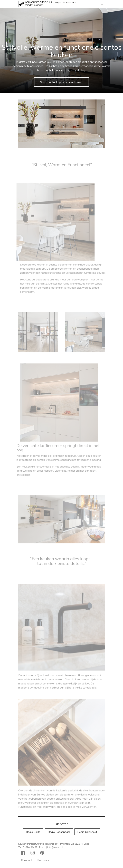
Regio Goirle (33, 832)
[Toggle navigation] (102, 4)
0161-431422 (30, 847)
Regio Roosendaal (59, 832)
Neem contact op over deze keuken (61, 82)
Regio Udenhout (87, 832)
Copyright (27, 860)
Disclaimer (43, 860)
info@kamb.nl (55, 847)
